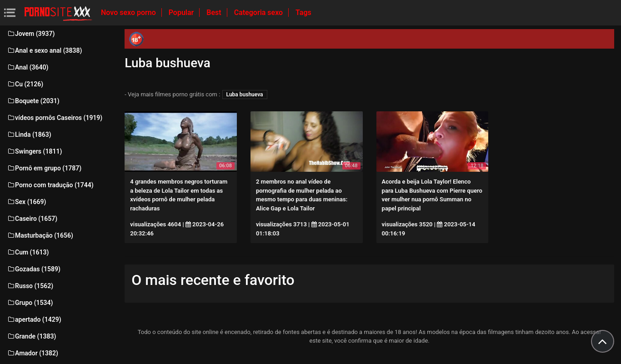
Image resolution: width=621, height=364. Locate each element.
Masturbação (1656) (40, 235)
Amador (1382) (33, 353)
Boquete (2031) (33, 101)
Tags (303, 12)
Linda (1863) (29, 135)
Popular (182, 12)
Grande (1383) (31, 336)
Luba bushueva (245, 95)
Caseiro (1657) (32, 219)
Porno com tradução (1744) (50, 185)
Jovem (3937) (31, 34)
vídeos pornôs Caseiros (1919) (55, 118)
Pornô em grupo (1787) (44, 168)
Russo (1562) (30, 286)
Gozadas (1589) (34, 269)
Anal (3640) (28, 67)
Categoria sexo (259, 12)
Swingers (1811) (34, 151)
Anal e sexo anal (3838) (44, 50)
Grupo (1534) (30, 303)
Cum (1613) (28, 252)
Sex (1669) (26, 202)
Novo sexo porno (129, 12)
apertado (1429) (34, 319)
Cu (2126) (25, 84)
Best (215, 12)
